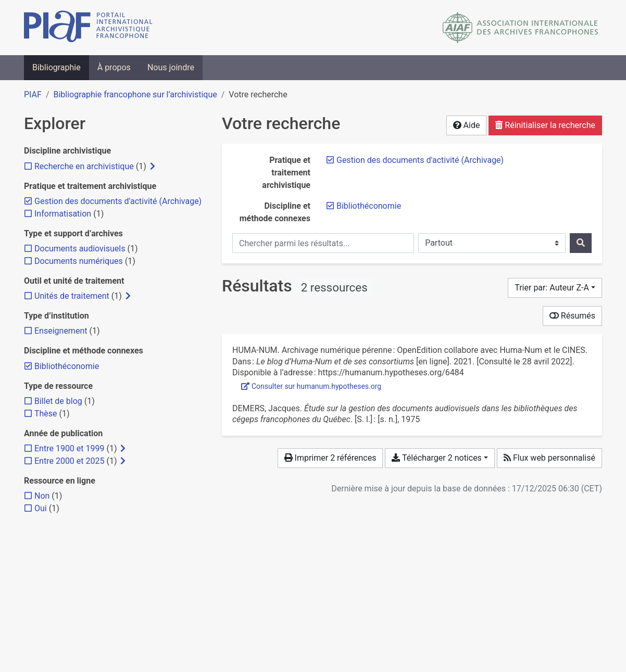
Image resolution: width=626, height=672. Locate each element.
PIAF (33, 94)
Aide (467, 125)
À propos (114, 67)
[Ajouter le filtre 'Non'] (42, 496)
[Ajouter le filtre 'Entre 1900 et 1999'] (69, 448)
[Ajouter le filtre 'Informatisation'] (63, 214)
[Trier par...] (555, 288)
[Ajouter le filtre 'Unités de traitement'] (72, 296)
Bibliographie (57, 67)
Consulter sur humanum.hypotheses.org (311, 386)
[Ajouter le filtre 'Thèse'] (46, 414)
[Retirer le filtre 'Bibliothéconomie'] (369, 206)
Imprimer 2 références (330, 458)
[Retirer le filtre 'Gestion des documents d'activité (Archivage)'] (420, 160)
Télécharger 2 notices (436, 458)
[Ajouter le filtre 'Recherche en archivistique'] (84, 166)
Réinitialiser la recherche (545, 125)
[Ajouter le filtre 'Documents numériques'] (79, 261)
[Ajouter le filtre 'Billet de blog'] (58, 401)
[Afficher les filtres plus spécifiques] (153, 167)
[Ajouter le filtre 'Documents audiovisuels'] (80, 249)
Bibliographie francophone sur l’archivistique (135, 94)
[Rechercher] (581, 243)
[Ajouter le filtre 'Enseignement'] (61, 331)
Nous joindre (171, 67)
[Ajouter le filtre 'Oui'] (41, 508)
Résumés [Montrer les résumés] (572, 316)
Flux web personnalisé (549, 458)
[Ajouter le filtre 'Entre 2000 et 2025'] (69, 461)
